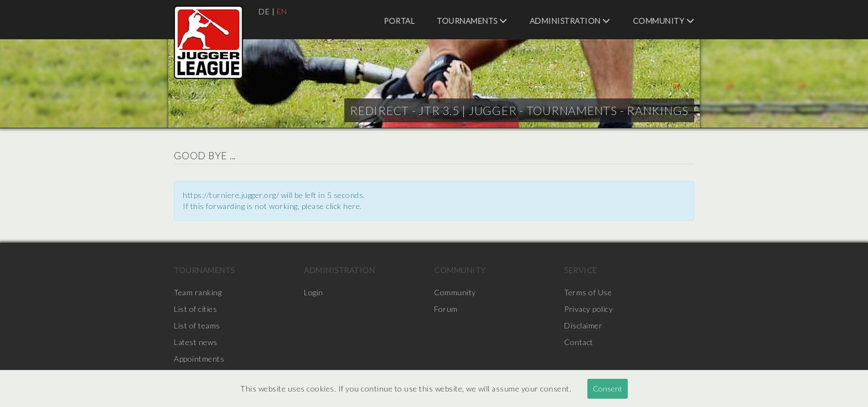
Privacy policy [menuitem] (588, 309)
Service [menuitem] (581, 270)
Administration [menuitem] (570, 21)
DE (264, 11)
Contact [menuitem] (579, 342)
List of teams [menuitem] (197, 325)
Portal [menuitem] (399, 21)
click (334, 206)
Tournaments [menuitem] (472, 21)
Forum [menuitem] (446, 309)
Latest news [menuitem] (196, 342)
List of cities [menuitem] (195, 309)
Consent (608, 388)
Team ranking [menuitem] (198, 292)
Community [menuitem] (664, 21)
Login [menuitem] (314, 292)
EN (282, 11)
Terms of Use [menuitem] (588, 292)
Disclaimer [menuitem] (583, 325)
